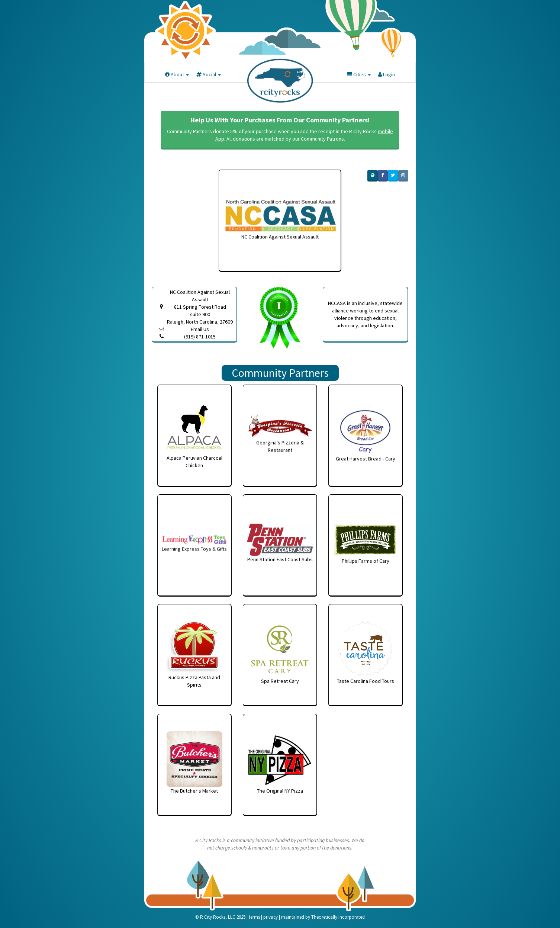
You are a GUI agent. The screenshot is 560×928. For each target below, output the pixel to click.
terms (254, 917)
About (177, 74)
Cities (359, 74)
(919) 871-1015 (200, 337)
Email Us (200, 329)
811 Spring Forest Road (200, 314)
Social (209, 74)
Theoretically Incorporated (338, 917)
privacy (271, 917)
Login (387, 74)
